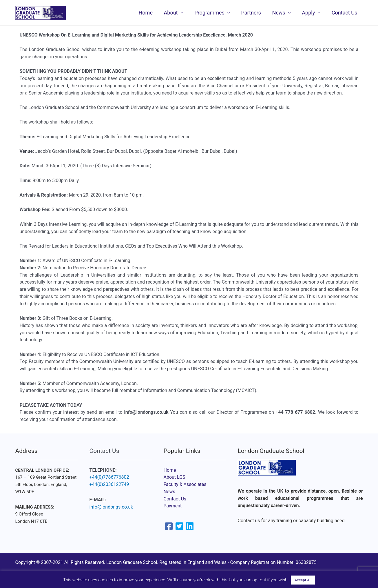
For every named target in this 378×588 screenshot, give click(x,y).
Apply (309, 13)
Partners (254, 13)
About (175, 13)
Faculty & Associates (185, 484)
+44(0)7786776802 (109, 477)
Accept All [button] (303, 580)
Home (151, 13)
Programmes (213, 13)
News (281, 13)
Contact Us (345, 13)
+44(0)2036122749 (109, 484)
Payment (173, 506)
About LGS (175, 477)
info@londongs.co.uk (111, 507)
